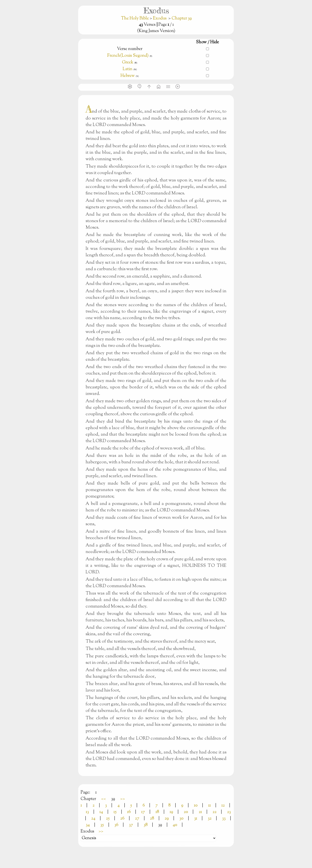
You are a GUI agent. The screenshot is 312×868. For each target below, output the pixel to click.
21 (200, 812)
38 (146, 825)
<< (104, 799)
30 (181, 819)
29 (167, 819)
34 (88, 825)
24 (93, 819)
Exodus (160, 19)
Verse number (130, 49)
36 (116, 825)
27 (137, 819)
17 (143, 812)
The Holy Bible (135, 19)
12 (223, 806)
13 (87, 812)
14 (101, 812)
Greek (128, 62)
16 (129, 812)
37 (131, 825)
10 (196, 806)
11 (210, 806)
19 (171, 812)
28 (152, 819)
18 (157, 812)
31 (196, 819)
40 (175, 825)
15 (115, 812)
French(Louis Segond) (128, 56)
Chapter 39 (182, 19)
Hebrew (128, 76)
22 (214, 812)
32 (210, 819)
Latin (128, 69)
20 (186, 812)
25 (108, 819)
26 (122, 819)
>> (123, 799)
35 (102, 825)
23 (229, 812)
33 (224, 819)
